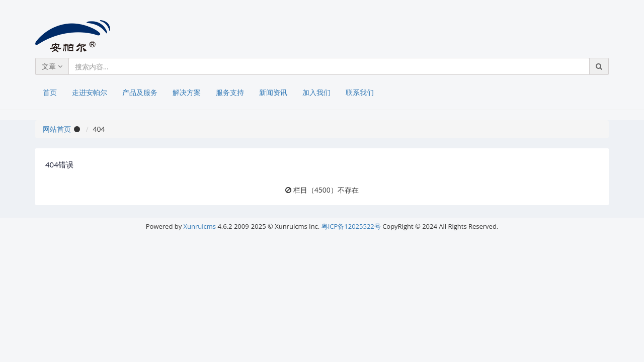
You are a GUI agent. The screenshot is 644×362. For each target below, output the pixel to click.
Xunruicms (200, 226)
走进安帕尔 (90, 92)
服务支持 (230, 92)
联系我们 (360, 92)
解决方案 (187, 92)
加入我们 (316, 92)
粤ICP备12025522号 (351, 226)
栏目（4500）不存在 (326, 190)
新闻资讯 (273, 92)
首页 (50, 92)
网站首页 (57, 129)
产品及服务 (140, 92)
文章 (52, 66)
